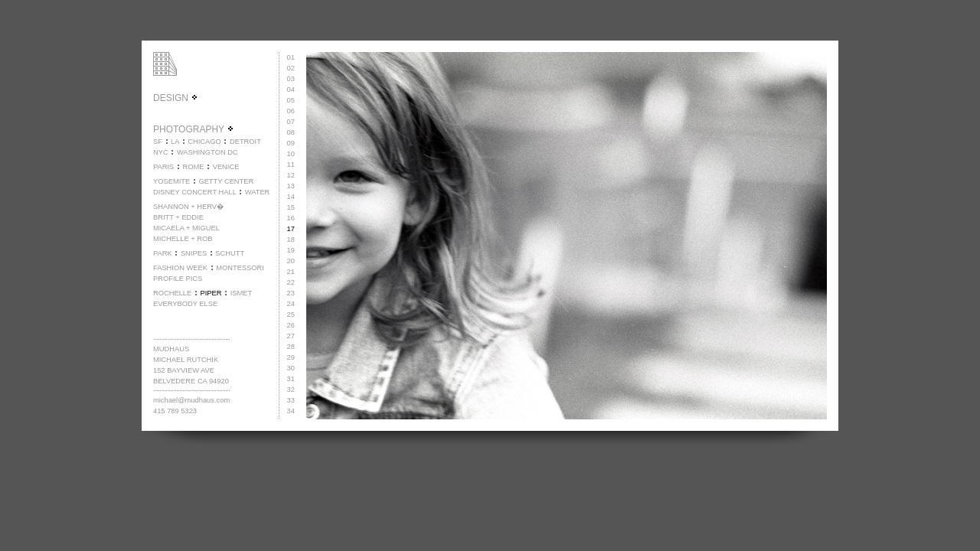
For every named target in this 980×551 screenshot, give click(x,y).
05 (291, 100)
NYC (161, 152)
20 (291, 261)
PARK (163, 253)
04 (291, 90)
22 (291, 282)
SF (158, 142)
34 (291, 411)
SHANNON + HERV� (188, 207)
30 (291, 368)
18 (291, 240)
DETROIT (245, 142)
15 (291, 207)
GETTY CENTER (226, 181)
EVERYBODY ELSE (185, 304)
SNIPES (194, 253)
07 (291, 122)
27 (291, 336)
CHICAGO (204, 142)
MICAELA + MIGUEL (186, 228)
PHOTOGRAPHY (194, 129)
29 (291, 357)
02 (291, 68)
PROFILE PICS (178, 279)
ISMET (242, 293)
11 (291, 165)
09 (291, 143)
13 (291, 186)
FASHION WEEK (180, 268)
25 (291, 315)
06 (291, 111)
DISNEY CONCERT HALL (195, 192)
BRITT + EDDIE (178, 217)
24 (291, 304)
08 (291, 132)
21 (291, 272)
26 (291, 325)
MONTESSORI (240, 268)
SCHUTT (230, 253)
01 (291, 57)
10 (291, 154)
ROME (193, 167)
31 (291, 379)
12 (291, 175)
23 (291, 293)
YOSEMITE (171, 181)
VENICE (226, 167)
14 (291, 197)
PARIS (163, 167)
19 (291, 250)
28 (291, 347)
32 (291, 390)
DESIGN (176, 98)
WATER (258, 192)
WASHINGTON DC (207, 152)
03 (291, 79)
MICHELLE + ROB (183, 239)
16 (291, 218)
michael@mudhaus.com (191, 400)
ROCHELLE (172, 293)
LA (175, 142)
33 (291, 400)
